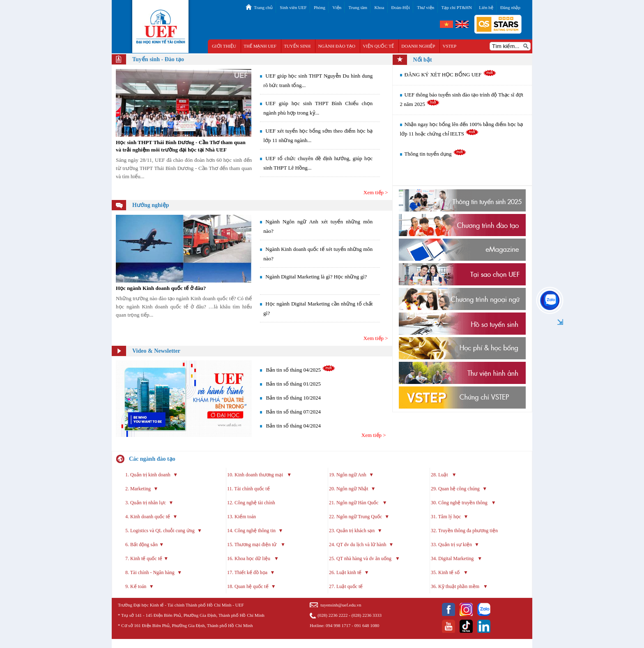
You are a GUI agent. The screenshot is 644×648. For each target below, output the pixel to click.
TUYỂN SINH (297, 46)
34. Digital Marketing (453, 558)
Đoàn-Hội (401, 7)
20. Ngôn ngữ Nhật (349, 489)
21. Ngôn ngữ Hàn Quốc (354, 503)
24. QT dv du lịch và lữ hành (358, 545)
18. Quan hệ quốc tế (248, 586)
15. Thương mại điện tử (252, 545)
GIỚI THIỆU (224, 46)
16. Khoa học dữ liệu (249, 558)
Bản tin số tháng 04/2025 (293, 370)
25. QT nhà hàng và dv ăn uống (361, 558)
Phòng (320, 7)
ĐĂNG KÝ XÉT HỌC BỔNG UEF (451, 75)
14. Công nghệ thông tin (251, 531)
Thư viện (425, 7)
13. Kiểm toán (241, 517)
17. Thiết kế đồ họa (247, 572)
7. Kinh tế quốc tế (144, 558)
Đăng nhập (510, 7)
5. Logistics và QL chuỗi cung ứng (161, 531)
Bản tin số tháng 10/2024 (293, 398)
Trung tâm (358, 7)
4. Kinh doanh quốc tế (148, 517)
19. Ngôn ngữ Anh (348, 475)
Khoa (379, 7)
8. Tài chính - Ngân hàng (150, 572)
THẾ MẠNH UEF (260, 46)
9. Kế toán (136, 586)
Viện (337, 7)
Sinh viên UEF (293, 7)
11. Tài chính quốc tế (248, 489)
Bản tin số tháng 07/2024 (293, 412)
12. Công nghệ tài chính (251, 503)
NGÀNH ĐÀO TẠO (337, 46)
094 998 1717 (338, 625)
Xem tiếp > (376, 192)
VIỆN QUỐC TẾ (378, 46)
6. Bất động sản (141, 545)
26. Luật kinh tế (345, 572)
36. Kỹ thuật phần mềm (456, 586)
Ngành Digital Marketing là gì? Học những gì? (316, 277)
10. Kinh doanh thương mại (256, 475)
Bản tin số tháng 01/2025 (293, 384)
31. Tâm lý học (446, 517)
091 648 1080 (367, 625)
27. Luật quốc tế (346, 586)
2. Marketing (138, 489)
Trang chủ (263, 7)
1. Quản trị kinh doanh (148, 475)
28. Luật (440, 475)
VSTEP (450, 46)
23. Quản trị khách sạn (352, 531)
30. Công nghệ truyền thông (460, 503)
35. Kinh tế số (446, 572)
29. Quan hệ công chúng (455, 489)
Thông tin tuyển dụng (436, 154)
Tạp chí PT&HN (457, 7)
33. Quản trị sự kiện (451, 545)
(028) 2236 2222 (332, 615)
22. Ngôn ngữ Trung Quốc (355, 517)
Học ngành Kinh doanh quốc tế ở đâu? (161, 288)
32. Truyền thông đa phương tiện (464, 531)
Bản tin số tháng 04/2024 (293, 426)
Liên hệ (486, 7)
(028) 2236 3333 (367, 615)
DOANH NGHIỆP (418, 46)
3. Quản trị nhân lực (146, 503)
